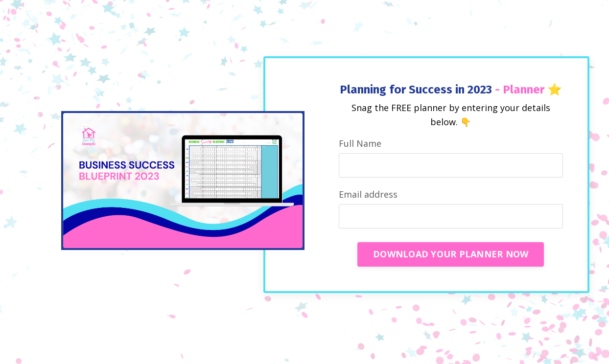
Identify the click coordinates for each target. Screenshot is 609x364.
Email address (368, 194)
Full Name (360, 143)
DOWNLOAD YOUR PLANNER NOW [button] (451, 254)
